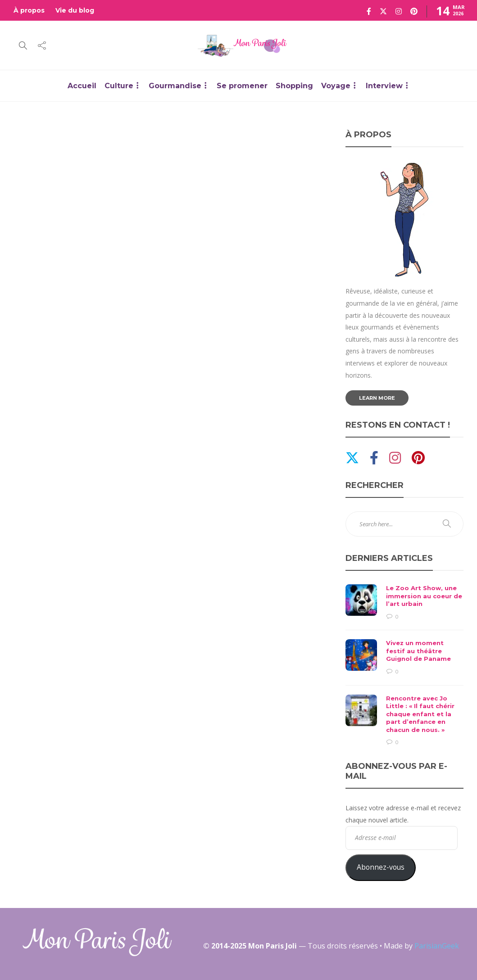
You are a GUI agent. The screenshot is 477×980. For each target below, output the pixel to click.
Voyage (336, 86)
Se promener (242, 86)
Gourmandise (175, 86)
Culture (119, 86)
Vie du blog (75, 10)
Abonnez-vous (381, 867)
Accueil (82, 86)
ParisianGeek (437, 946)
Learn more (377, 398)
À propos (29, 10)
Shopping (294, 86)
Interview (384, 86)
